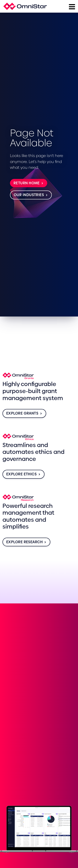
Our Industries (31, 195)
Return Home (29, 183)
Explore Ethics (24, 474)
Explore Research (26, 542)
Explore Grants (24, 413)
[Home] (25, 6)
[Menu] (72, 6)
